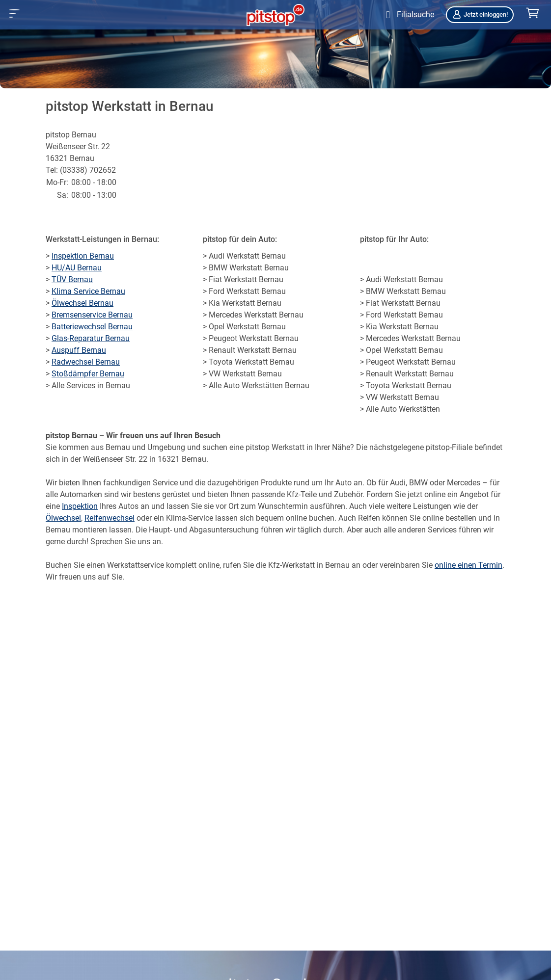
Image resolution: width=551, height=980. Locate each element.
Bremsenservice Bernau (92, 315)
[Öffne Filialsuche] (408, 15)
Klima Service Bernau (88, 291)
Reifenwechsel (110, 518)
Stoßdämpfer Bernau (88, 374)
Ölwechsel (63, 518)
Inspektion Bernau (83, 256)
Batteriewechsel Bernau (92, 327)
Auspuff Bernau (79, 350)
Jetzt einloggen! (480, 14)
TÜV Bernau (72, 279)
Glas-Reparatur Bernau (91, 338)
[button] (14, 13)
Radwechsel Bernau (86, 362)
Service (165, 483)
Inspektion (80, 506)
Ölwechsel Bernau (83, 303)
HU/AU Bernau (77, 268)
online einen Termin (468, 565)
